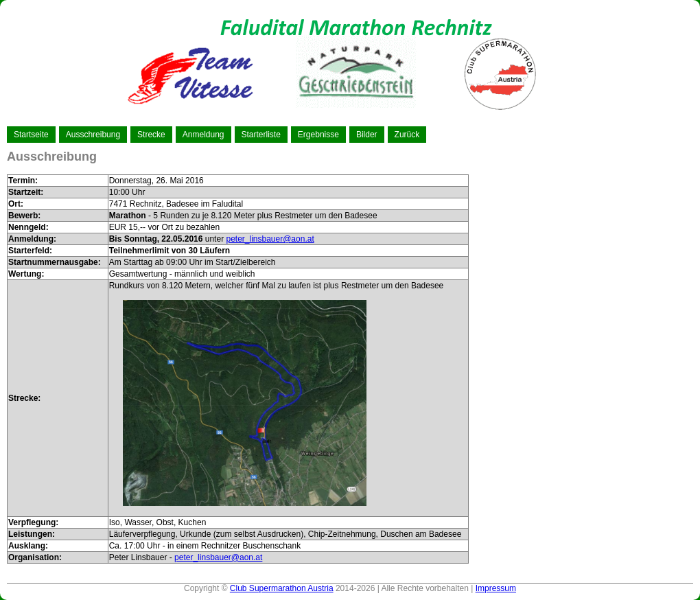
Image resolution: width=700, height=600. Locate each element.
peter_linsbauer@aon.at (270, 239)
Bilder (367, 135)
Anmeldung (203, 135)
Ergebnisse (318, 135)
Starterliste (261, 135)
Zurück (407, 135)
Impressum (496, 588)
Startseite (31, 135)
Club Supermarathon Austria (282, 588)
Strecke (151, 135)
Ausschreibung (93, 135)
